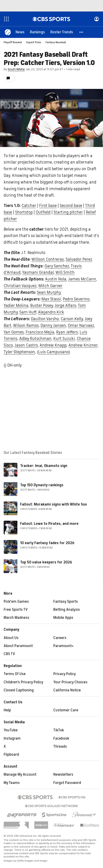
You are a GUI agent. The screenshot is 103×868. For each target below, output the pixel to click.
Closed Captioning (19, 690)
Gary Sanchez (57, 266)
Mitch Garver (50, 286)
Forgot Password (67, 783)
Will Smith (65, 272)
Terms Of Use (15, 674)
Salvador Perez (79, 259)
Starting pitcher (68, 212)
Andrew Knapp (53, 345)
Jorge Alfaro (65, 305)
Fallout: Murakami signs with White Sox (54, 504)
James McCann (82, 279)
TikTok (59, 730)
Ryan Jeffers (67, 332)
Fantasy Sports (66, 602)
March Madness (16, 618)
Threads (60, 746)
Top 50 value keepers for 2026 (46, 562)
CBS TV (9, 654)
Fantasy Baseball (56, 42)
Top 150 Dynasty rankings (42, 485)
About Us (11, 638)
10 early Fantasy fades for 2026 (47, 543)
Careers (60, 638)
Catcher (29, 206)
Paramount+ (64, 646)
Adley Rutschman (35, 339)
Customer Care (66, 710)
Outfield (43, 212)
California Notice (67, 690)
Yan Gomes (14, 332)
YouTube (11, 730)
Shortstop (24, 212)
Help (7, 710)
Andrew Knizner (83, 345)
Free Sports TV (16, 610)
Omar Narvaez (81, 325)
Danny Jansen (53, 325)
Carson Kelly (72, 319)
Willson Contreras (48, 259)
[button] (81, 32)
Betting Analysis (67, 610)
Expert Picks (34, 42)
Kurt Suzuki (64, 339)
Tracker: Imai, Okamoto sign (44, 466)
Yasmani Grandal (38, 272)
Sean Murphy (49, 292)
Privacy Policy (65, 674)
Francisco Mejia (40, 332)
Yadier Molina (16, 305)
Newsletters (63, 775)
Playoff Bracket (13, 42)
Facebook (61, 738)
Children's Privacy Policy (23, 682)
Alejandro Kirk (51, 312)
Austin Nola (56, 279)
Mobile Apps (63, 618)
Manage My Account (20, 775)
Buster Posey (42, 305)
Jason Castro (26, 345)
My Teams (12, 783)
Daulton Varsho (45, 319)
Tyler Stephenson (19, 352)
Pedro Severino (76, 299)
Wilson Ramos (26, 325)
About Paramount (18, 646)
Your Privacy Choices (70, 682)
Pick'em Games (16, 602)
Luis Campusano (54, 352)
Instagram (12, 738)
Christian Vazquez (20, 286)
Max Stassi (51, 299)
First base (48, 206)
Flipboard (11, 755)
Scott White (16, 69)
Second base (71, 206)
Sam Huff (28, 312)
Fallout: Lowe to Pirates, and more (49, 524)
